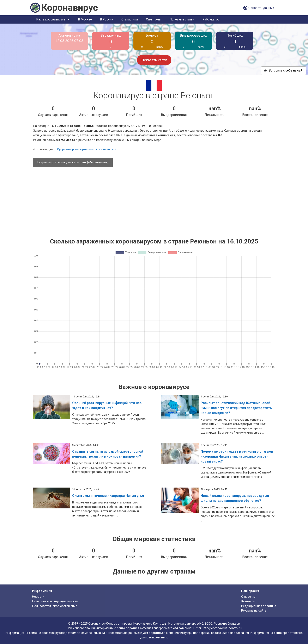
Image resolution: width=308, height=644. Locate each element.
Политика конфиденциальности (55, 601)
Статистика (130, 19)
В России (107, 19)
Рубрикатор (211, 19)
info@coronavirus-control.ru (222, 628)
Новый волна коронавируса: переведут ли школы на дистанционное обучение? (235, 498)
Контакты (248, 601)
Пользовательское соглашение (55, 606)
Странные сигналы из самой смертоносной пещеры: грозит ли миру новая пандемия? (108, 454)
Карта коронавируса (55, 19)
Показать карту (154, 60)
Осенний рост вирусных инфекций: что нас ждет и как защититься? (107, 405)
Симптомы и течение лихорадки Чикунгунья (108, 496)
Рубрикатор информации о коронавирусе (87, 149)
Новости (38, 597)
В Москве (85, 19)
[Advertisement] (154, 200)
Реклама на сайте (254, 611)
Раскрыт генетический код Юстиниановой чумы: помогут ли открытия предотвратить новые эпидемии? (236, 408)
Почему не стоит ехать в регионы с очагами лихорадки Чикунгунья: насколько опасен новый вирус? (237, 456)
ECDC (209, 624)
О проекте (248, 597)
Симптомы (154, 19)
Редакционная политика (259, 606)
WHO (200, 624)
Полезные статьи (182, 19)
